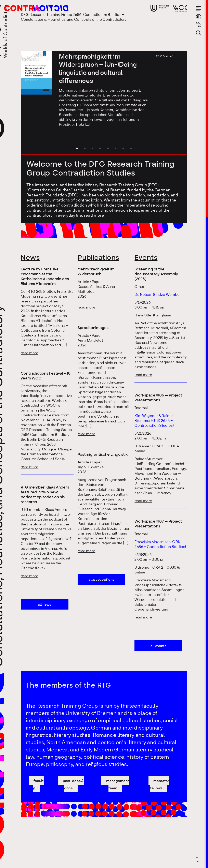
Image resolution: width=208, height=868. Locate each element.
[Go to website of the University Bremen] (160, 8)
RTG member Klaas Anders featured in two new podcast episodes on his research (45, 495)
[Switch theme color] (199, 17)
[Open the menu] (199, 9)
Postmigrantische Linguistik (103, 454)
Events (146, 258)
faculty (38, 785)
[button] (77, 148)
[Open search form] (199, 33)
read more (94, 216)
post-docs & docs (73, 785)
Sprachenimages (93, 328)
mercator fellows (160, 785)
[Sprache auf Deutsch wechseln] (199, 25)
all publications (101, 580)
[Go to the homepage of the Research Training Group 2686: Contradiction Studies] (30, 8)
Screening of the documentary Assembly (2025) (156, 274)
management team (118, 785)
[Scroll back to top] (199, 859)
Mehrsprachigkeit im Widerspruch (96, 272)
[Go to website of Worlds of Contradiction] (180, 8)
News (30, 258)
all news (44, 605)
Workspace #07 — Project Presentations (158, 524)
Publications (98, 258)
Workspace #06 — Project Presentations (158, 398)
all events (158, 646)
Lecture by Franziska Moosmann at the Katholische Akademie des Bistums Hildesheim (45, 276)
